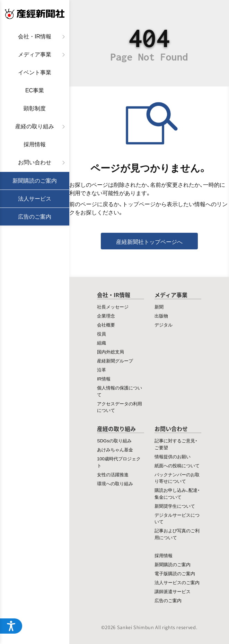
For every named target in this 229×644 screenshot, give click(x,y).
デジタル (164, 325)
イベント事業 (35, 72)
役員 (102, 334)
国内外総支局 (111, 352)
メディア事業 (35, 54)
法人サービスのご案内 (177, 582)
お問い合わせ (35, 162)
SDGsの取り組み (114, 440)
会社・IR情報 (35, 36)
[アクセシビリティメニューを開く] (11, 626)
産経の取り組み (35, 126)
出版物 (161, 316)
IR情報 (104, 379)
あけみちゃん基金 (115, 449)
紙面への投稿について (177, 465)
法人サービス (35, 199)
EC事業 (35, 90)
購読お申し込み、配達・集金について (177, 493)
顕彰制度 (35, 108)
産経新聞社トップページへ (149, 241)
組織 (102, 343)
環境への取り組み (115, 483)
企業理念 (106, 316)
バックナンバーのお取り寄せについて (177, 478)
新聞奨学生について (175, 506)
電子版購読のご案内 (175, 573)
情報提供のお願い (173, 456)
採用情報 (35, 144)
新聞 (159, 307)
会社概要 (106, 325)
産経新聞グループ (115, 361)
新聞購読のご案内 (35, 181)
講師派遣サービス (173, 591)
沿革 (102, 370)
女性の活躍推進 (113, 474)
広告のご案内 (35, 217)
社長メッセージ (113, 307)
